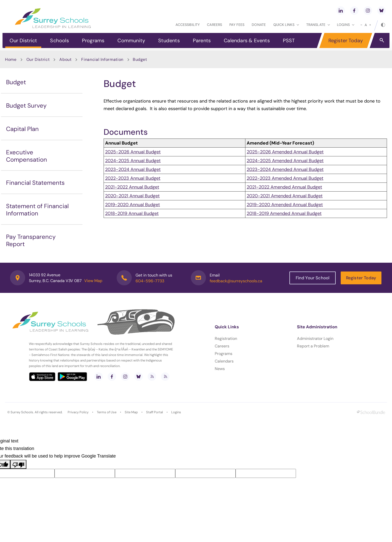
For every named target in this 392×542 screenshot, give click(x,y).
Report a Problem (313, 346)
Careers (214, 25)
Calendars (224, 361)
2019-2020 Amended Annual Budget (285, 205)
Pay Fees (237, 25)
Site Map (131, 412)
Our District (23, 40)
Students (169, 40)
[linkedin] (341, 11)
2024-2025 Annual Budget (133, 161)
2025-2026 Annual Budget (133, 152)
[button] (382, 40)
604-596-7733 (150, 281)
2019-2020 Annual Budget (133, 205)
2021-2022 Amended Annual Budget (284, 187)
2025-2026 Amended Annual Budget (285, 152)
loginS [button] (346, 25)
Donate (259, 25)
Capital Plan (22, 129)
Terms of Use (107, 412)
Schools (59, 40)
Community (131, 40)
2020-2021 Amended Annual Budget (285, 196)
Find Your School (313, 278)
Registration (226, 338)
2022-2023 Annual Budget (133, 178)
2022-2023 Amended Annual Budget (285, 178)
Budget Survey (26, 105)
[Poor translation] (18, 464)
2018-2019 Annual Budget (132, 213)
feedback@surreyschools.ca (236, 281)
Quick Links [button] (286, 25)
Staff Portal (155, 412)
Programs (93, 40)
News (220, 369)
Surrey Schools (22, 412)
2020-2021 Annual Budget (132, 196)
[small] (361, 25)
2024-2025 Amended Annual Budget (285, 161)
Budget (16, 82)
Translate (318, 25)
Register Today (346, 40)
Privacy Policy (78, 412)
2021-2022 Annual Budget (132, 187)
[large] (370, 25)
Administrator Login (315, 338)
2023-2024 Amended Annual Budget (285, 169)
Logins (176, 412)
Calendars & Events (247, 40)
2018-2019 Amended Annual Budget (284, 213)
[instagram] (368, 11)
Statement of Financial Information (37, 210)
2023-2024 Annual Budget (133, 169)
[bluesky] (381, 11)
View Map (93, 281)
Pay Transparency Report (31, 240)
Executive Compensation (27, 156)
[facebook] (354, 11)
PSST (289, 40)
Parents (202, 40)
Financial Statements (35, 183)
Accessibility (188, 25)
